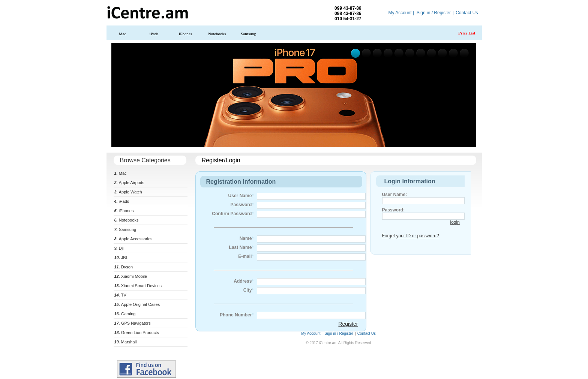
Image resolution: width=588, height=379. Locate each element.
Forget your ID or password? (411, 236)
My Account (400, 13)
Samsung (248, 34)
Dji (119, 248)
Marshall (126, 342)
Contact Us (467, 13)
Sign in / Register (434, 13)
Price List (467, 33)
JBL (121, 258)
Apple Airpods (129, 183)
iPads (154, 34)
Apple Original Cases (137, 304)
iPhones (185, 34)
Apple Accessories (133, 239)
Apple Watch (128, 192)
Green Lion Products (137, 333)
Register (348, 324)
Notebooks (217, 34)
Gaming (125, 314)
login (455, 222)
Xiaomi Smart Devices (138, 286)
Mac (123, 34)
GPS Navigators (133, 323)
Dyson (124, 267)
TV (120, 295)
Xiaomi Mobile (131, 276)
